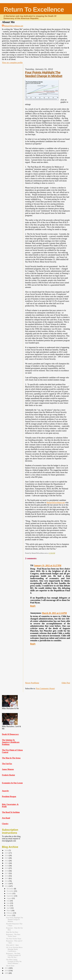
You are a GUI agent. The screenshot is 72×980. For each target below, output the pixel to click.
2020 (7, 866)
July (8, 901)
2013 (7, 884)
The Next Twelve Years (14, 939)
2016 (7, 876)
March (9, 911)
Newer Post (30, 683)
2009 (7, 973)
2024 (7, 855)
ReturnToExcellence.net (14, 26)
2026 (7, 850)
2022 (7, 861)
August (9, 898)
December (10, 889)
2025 (7, 853)
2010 (7, 971)
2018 (7, 871)
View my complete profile (12, 63)
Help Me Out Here (12, 932)
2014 (7, 881)
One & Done (10, 966)
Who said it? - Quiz (12, 945)
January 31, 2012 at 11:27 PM (48, 565)
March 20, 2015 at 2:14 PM (54, 613)
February (10, 913)
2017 (7, 873)
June (8, 903)
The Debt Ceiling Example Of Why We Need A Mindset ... (14, 961)
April (9, 908)
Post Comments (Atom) (45, 688)
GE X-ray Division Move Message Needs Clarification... (14, 949)
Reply (33, 606)
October (10, 893)
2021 (7, 863)
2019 (7, 868)
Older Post (66, 683)
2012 (7, 886)
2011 (7, 968)
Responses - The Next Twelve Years (13, 935)
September (10, 896)
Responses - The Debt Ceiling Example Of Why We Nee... (13, 955)
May (8, 906)
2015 (7, 878)
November (10, 891)
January (9, 915)
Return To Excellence (34, 9)
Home (37, 683)
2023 (7, 858)
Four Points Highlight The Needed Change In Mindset (44, 74)
